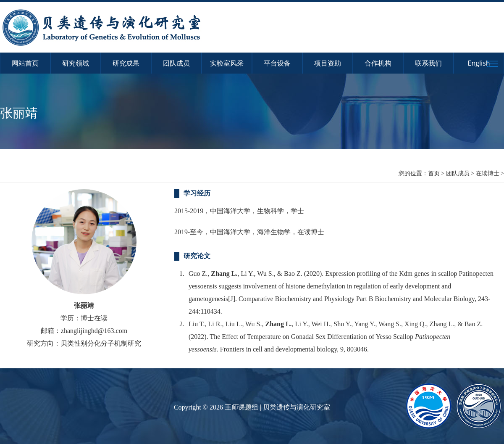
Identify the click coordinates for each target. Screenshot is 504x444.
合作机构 (378, 63)
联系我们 (428, 63)
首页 (434, 173)
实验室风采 (227, 63)
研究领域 (76, 63)
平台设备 (277, 63)
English (479, 63)
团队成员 (176, 63)
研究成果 (126, 63)
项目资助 (328, 63)
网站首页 (25, 63)
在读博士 (488, 173)
